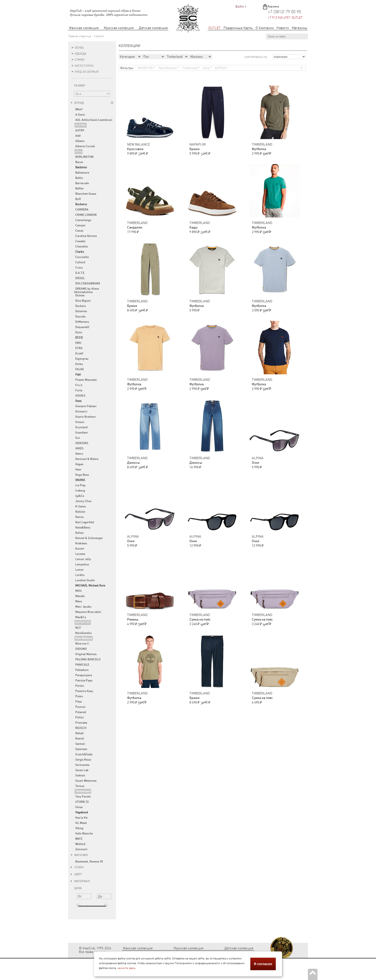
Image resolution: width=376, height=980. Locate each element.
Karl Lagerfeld (85, 522)
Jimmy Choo (83, 501)
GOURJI (80, 396)
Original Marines (86, 654)
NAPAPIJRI (83, 622)
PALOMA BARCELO (88, 659)
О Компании (265, 28)
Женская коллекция (84, 28)
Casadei (80, 241)
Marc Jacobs (83, 607)
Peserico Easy (84, 691)
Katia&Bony (83, 528)
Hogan (79, 464)
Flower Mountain (86, 380)
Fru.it (79, 385)
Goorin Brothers (85, 417)
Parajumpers (84, 675)
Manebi (80, 596)
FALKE (80, 369)
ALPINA (81, 125)
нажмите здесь (126, 968)
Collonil (80, 262)
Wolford (80, 844)
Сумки (79, 60)
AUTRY (80, 130)
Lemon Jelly (83, 559)
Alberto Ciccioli (85, 146)
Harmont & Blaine (87, 459)
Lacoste (80, 554)
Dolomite (81, 311)
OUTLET (214, 28)
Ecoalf (79, 353)
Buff (78, 199)
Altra (79, 152)
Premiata (81, 723)
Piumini (80, 707)
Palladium (82, 670)
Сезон (77, 867)
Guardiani (82, 433)
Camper (80, 225)
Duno (79, 332)
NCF (78, 628)
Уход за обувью (87, 72)
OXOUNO (81, 649)
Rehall (79, 733)
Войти (240, 7)
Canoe (79, 231)
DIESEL (80, 278)
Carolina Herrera (86, 236)
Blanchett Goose (86, 194)
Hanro (79, 454)
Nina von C (82, 644)
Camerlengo (83, 220)
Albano (80, 141)
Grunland (81, 427)
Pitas (79, 702)
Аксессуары (84, 66)
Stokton (80, 775)
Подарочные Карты (238, 28)
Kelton (79, 533)
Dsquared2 (82, 327)
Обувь (79, 48)
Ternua (80, 786)
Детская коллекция (153, 28)
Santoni (80, 744)
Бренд (77, 103)
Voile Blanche (84, 833)
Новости (283, 28)
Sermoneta (82, 765)
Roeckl (80, 739)
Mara (79, 601)
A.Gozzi (80, 115)
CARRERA (82, 210)
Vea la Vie (81, 818)
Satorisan (81, 749)
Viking (79, 828)
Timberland (191, 67)
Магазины (300, 28)
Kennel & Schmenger (89, 538)
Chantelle (82, 246)
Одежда (81, 54)
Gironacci (81, 411)
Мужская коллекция (119, 28)
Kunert (80, 549)
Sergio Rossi (83, 760)
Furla (79, 390)
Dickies (80, 295)
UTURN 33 (82, 802)
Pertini (80, 686)
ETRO (79, 348)
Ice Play (80, 485)
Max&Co (81, 617)
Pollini (79, 717)
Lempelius (82, 564)
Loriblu (80, 575)
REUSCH (81, 728)
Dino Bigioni (83, 301)
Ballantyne (82, 173)
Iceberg (80, 491)
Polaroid (81, 712)
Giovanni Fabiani (86, 406)
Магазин (79, 855)
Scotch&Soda (84, 754)
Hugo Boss (82, 475)
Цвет (76, 874)
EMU (78, 343)
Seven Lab (82, 770)
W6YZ (79, 839)
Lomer (79, 570)
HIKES (79, 448)
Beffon (79, 188)
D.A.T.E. (80, 273)
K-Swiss (81, 506)
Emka (79, 364)
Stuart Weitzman (86, 781)
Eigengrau (82, 359)
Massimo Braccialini (88, 612)
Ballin (79, 178)
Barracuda (82, 183)
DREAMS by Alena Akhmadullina (86, 290)
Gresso (80, 422)
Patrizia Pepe (84, 681)
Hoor (78, 469)
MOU (78, 591)
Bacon (79, 162)
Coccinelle (82, 257)
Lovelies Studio (85, 580)
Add (78, 136)
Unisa (79, 807)
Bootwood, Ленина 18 (89, 862)
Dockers (81, 306)
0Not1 (79, 109)
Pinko (79, 696)
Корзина (273, 6)
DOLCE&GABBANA (88, 283)
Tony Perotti (83, 797)
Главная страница (79, 36)
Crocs (79, 268)
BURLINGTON (84, 157)
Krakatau (81, 543)
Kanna (79, 517)
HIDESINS (82, 443)
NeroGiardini (83, 633)
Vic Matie (81, 823)
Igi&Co (80, 496)
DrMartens (82, 322)
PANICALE (82, 665)
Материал (80, 881)
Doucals (80, 317)
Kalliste (80, 512)
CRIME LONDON (86, 215)
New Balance (169, 67)
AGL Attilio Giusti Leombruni (94, 120)
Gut (78, 438)
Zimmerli (81, 849)
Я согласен (263, 964)
